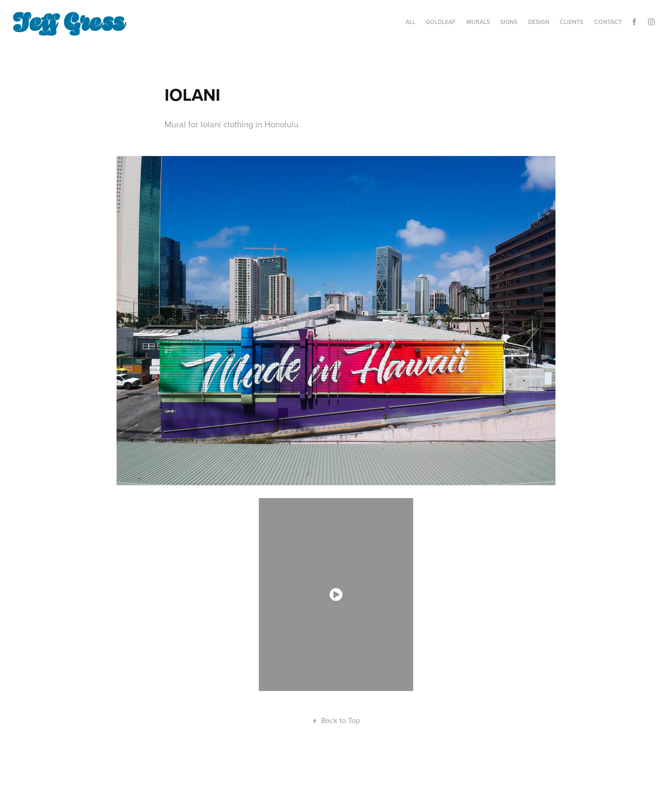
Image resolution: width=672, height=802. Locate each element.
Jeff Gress (68, 20)
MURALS (478, 22)
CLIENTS (571, 22)
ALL (410, 22)
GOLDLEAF (441, 22)
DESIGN (539, 22)
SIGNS (509, 22)
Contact (608, 22)
